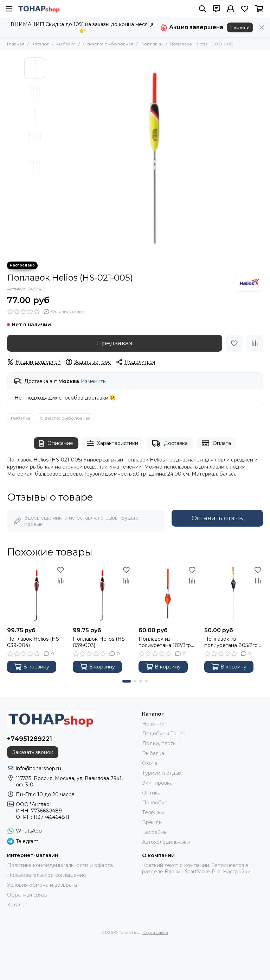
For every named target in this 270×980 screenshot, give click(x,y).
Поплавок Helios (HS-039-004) (34, 642)
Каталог (40, 44)
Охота (150, 763)
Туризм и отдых (162, 773)
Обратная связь (27, 895)
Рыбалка (66, 44)
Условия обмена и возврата (42, 885)
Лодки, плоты (159, 743)
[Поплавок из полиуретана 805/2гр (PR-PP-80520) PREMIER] (234, 594)
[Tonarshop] (39, 9)
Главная (16, 44)
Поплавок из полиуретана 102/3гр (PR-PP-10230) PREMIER (165, 642)
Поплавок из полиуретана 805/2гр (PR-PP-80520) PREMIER (231, 642)
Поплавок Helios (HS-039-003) (100, 642)
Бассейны (155, 832)
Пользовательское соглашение (47, 875)
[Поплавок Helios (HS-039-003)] (102, 594)
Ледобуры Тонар (164, 734)
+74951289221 (30, 739)
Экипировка (157, 783)
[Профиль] (231, 9)
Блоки (172, 872)
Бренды (152, 822)
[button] (127, 681)
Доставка (170, 443)
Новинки (153, 724)
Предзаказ (115, 343)
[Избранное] (245, 9)
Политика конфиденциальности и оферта (60, 865)
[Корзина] (259, 9)
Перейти (240, 27)
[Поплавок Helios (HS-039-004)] (36, 594)
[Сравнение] (255, 343)
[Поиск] (202, 9)
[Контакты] (217, 9)
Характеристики (113, 443)
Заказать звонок (33, 752)
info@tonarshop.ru (38, 768)
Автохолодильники (166, 842)
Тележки (153, 812)
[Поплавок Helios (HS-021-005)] (147, 156)
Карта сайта (155, 932)
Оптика (151, 793)
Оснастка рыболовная (108, 44)
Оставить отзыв (217, 518)
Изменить (93, 381)
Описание (56, 443)
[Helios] (249, 282)
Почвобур (155, 803)
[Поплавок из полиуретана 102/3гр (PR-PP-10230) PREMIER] (168, 594)
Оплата (216, 443)
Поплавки (152, 44)
